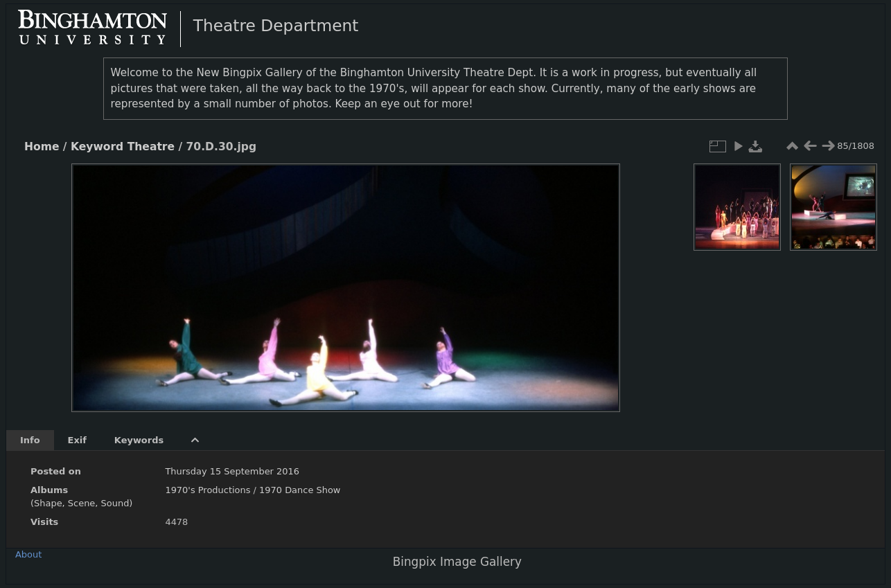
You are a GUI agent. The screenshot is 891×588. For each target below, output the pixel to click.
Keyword (97, 147)
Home (42, 147)
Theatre (151, 147)
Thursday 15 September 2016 (232, 471)
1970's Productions (208, 490)
